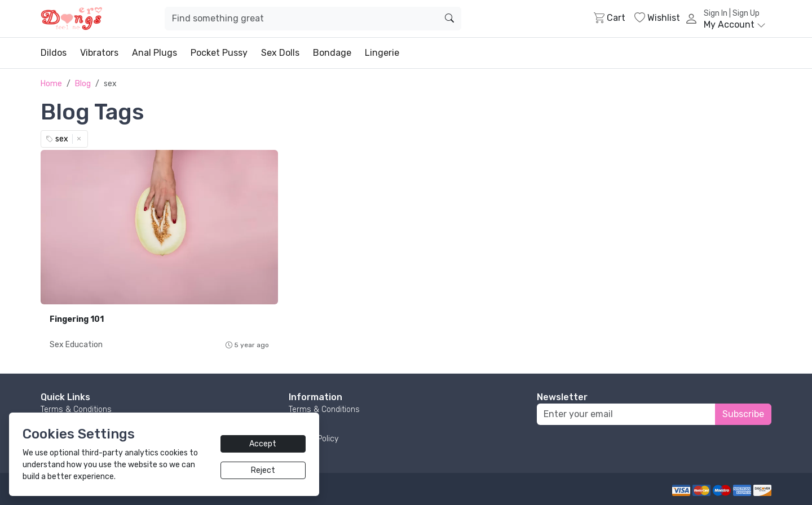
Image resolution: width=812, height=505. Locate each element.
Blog (83, 84)
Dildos (54, 53)
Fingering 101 (77, 319)
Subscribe (743, 414)
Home (51, 84)
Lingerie (382, 53)
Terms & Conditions (76, 409)
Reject (263, 470)
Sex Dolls (280, 53)
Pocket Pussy (219, 53)
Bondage (332, 53)
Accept (263, 444)
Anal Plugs (155, 53)
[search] (449, 19)
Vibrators (99, 53)
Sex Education (76, 345)
